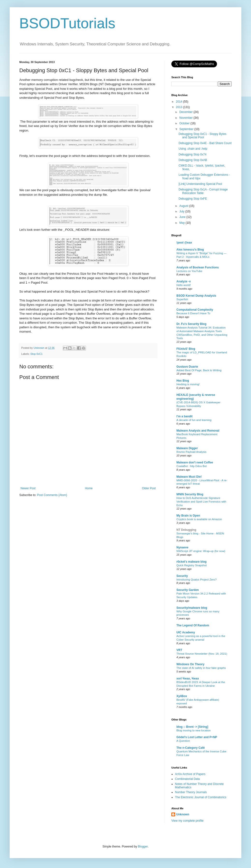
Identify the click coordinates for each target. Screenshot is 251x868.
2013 (180, 107)
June (183, 217)
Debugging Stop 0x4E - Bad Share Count (205, 143)
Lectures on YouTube (189, 271)
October (185, 123)
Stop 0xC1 (36, 354)
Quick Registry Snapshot (192, 565)
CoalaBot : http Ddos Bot (192, 466)
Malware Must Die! (189, 477)
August (184, 206)
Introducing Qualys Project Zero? (197, 580)
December (186, 112)
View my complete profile (187, 821)
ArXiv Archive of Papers (190, 774)
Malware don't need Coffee (195, 462)
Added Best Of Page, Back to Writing (199, 370)
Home (89, 488)
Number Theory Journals (191, 792)
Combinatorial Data (187, 779)
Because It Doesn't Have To (193, 313)
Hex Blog (183, 381)
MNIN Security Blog (190, 494)
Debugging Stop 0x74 (192, 154)
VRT (179, 650)
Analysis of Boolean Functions (198, 267)
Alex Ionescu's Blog (190, 250)
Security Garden (188, 590)
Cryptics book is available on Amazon (199, 519)
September (187, 129)
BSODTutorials (67, 23)
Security (182, 576)
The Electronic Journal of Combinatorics (201, 797)
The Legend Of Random (193, 625)
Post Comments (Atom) (52, 495)
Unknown (183, 814)
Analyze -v (184, 281)
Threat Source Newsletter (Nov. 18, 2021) (202, 654)
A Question (183, 741)
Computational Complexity (195, 310)
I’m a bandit (185, 416)
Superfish (182, 299)
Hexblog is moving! (188, 384)
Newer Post (28, 488)
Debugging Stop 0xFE (193, 199)
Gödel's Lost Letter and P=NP (197, 737)
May (182, 223)
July (182, 211)
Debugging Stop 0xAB (193, 160)
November (186, 118)
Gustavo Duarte (187, 367)
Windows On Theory (190, 664)
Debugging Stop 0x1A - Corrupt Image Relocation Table (203, 191)
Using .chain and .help (193, 149)
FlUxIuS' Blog (186, 349)
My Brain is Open (188, 516)
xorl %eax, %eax (188, 679)
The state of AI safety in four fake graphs (201, 668)
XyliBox (182, 696)
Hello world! (184, 285)
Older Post (149, 488)
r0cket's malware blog (192, 562)
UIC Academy (186, 632)
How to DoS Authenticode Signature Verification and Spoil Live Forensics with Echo (201, 502)
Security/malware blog (192, 608)
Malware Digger (187, 448)
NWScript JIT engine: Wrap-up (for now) (201, 551)
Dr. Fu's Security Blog (191, 324)
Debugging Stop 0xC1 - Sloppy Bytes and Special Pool (202, 136)
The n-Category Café (191, 748)
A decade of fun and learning (194, 420)
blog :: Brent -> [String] (192, 727)
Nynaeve (182, 547)
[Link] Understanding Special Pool (200, 184)
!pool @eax (184, 243)
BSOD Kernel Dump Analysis (196, 296)
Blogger (143, 847)
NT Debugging (186, 530)
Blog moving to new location (194, 730)
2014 (180, 102)
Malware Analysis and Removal (198, 431)
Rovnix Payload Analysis (191, 452)
